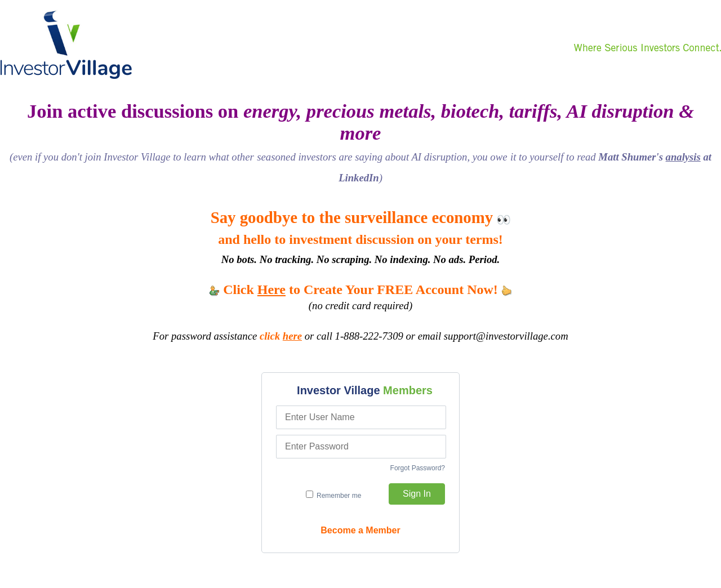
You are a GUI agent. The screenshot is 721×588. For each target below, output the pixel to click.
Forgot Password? (418, 468)
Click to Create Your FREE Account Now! (360, 289)
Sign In (417, 494)
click (281, 336)
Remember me (334, 495)
